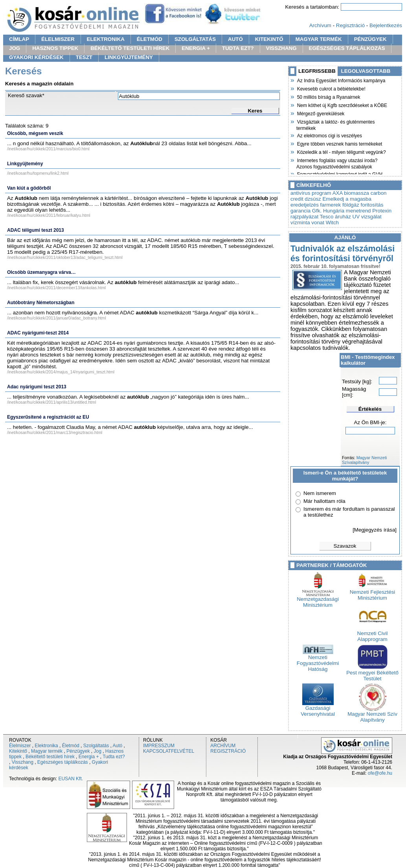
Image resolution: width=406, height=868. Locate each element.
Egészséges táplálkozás (63, 762)
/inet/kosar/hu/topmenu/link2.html (38, 173)
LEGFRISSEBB (317, 71)
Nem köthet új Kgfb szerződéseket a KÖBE (342, 105)
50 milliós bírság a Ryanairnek (328, 96)
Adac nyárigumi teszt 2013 (37, 387)
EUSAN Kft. (71, 779)
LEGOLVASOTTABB (366, 71)
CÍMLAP (19, 39)
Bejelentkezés (386, 25)
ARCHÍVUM (223, 746)
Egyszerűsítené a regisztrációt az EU (48, 417)
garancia (300, 211)
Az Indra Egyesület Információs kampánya (341, 80)
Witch (332, 223)
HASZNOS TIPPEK (55, 48)
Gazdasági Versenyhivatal (318, 709)
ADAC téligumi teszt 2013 (36, 230)
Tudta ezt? (114, 757)
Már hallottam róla (324, 501)
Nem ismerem (320, 493)
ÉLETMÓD (150, 39)
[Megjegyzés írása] (375, 530)
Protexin (382, 211)
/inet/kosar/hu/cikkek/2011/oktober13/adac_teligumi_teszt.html (65, 257)
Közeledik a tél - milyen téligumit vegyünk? (341, 151)
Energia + (89, 757)
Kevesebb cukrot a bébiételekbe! (331, 88)
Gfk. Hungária (328, 211)
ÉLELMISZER (58, 39)
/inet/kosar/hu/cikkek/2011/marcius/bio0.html (48, 149)
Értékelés (370, 409)
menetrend (358, 211)
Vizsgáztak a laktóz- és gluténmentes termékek (336, 124)
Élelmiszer (20, 746)
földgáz (351, 205)
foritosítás (372, 205)
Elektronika (46, 746)
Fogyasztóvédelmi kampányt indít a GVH (339, 174)
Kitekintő (18, 751)
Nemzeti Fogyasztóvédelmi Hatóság (318, 661)
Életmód (71, 746)
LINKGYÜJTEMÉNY (129, 57)
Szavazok (345, 546)
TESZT (84, 57)
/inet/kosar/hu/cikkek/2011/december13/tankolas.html (56, 288)
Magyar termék (47, 751)
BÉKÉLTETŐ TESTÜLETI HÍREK (130, 48)
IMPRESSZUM (159, 746)
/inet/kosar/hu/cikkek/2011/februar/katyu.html (49, 215)
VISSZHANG (281, 48)
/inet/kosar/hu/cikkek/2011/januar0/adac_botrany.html (57, 318)
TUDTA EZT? (238, 48)
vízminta (300, 223)
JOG (15, 48)
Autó (118, 746)
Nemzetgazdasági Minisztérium (318, 600)
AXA (338, 193)
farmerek (331, 205)
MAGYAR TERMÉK (319, 39)
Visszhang (23, 762)
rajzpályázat (304, 217)
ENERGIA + (196, 48)
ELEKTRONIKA (106, 39)
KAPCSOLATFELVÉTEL (169, 751)
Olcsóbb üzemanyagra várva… (41, 272)
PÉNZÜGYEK (370, 39)
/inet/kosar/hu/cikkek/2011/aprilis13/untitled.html (51, 402)
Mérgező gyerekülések (320, 113)
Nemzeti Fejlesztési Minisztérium (373, 593)
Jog (97, 751)
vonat (318, 223)
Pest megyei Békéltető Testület (372, 673)
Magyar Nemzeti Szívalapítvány (364, 460)
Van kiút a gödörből (29, 188)
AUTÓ (235, 39)
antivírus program (311, 193)
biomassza (356, 193)
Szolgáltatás (96, 746)
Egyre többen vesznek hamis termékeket (339, 143)
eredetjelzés (305, 205)
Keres (255, 111)
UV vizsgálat (367, 217)
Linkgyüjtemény (25, 164)
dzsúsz (313, 199)
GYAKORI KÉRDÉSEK (36, 57)
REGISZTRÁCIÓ (228, 751)
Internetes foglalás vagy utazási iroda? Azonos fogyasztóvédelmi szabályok (337, 163)
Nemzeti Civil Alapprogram (373, 634)
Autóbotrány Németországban (41, 303)
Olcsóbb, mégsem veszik (35, 133)
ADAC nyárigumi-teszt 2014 (38, 333)
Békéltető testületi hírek (50, 757)
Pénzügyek (78, 751)
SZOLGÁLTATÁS (195, 39)
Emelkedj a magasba (347, 199)
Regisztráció (350, 25)
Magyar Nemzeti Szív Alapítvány (372, 715)
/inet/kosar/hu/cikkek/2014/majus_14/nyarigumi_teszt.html (61, 372)
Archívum (320, 25)
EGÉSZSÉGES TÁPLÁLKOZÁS (347, 48)
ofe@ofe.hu (380, 773)
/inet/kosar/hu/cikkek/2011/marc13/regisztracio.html (55, 432)
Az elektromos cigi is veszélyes (329, 135)
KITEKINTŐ (269, 39)
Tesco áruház (335, 217)
